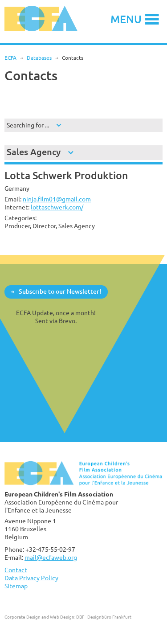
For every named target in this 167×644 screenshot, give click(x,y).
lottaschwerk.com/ (57, 207)
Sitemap (16, 586)
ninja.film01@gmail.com (57, 199)
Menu (126, 19)
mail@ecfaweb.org (51, 557)
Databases (39, 58)
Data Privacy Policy (31, 578)
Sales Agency (34, 152)
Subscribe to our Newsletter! (60, 291)
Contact (16, 570)
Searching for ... (28, 125)
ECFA (10, 58)
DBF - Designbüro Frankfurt (104, 617)
